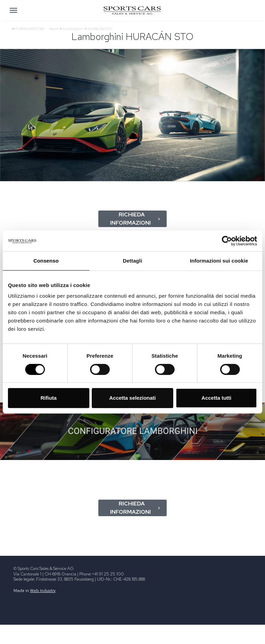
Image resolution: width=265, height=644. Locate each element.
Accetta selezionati (132, 398)
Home (54, 29)
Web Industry (43, 591)
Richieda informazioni (135, 219)
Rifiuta (48, 398)
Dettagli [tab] (132, 261)
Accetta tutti (217, 398)
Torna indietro (28, 29)
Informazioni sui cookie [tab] (219, 261)
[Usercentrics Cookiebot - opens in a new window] (227, 241)
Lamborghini (73, 29)
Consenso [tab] (46, 261)
